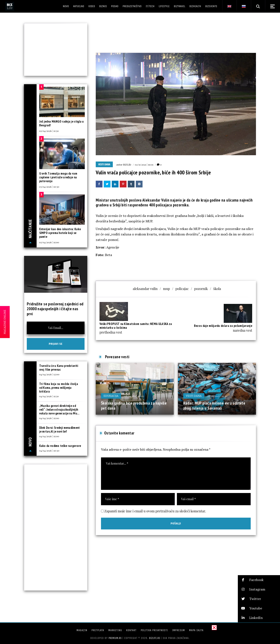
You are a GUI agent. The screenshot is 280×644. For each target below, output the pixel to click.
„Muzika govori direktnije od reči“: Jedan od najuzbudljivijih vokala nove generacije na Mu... (59, 410)
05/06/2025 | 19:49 (217, 396)
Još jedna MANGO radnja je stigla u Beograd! (62, 123)
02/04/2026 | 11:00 (49, 242)
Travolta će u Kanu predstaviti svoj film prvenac (59, 368)
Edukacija (111, 396)
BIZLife (127, 164)
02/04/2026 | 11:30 (49, 131)
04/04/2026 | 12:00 (49, 374)
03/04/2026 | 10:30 (49, 187)
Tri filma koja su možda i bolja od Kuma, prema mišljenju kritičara (59, 388)
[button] (259, 580)
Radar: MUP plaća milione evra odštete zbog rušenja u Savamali (214, 406)
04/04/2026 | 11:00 (49, 418)
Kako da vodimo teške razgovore (60, 446)
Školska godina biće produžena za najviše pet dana (134, 406)
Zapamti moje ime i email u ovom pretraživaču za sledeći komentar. (155, 511)
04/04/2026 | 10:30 (49, 450)
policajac (182, 289)
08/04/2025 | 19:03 (134, 396)
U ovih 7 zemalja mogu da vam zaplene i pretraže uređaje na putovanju (58, 177)
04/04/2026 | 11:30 (49, 396)
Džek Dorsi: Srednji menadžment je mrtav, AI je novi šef (60, 430)
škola (217, 289)
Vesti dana (104, 164)
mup (166, 289)
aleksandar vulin (145, 289)
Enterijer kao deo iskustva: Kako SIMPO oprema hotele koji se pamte (60, 233)
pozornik (201, 289)
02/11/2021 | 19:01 (144, 164)
